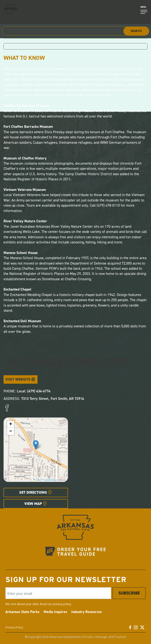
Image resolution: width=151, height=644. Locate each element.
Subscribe (129, 593)
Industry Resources (87, 612)
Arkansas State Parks (22, 612)
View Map (33, 504)
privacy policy (62, 604)
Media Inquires (55, 612)
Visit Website (18, 379)
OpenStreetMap (50, 480)
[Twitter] (142, 629)
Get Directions (33, 492)
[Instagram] (136, 629)
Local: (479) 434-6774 (34, 391)
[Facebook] (130, 629)
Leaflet (37, 480)
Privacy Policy (14, 627)
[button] (36, 445)
